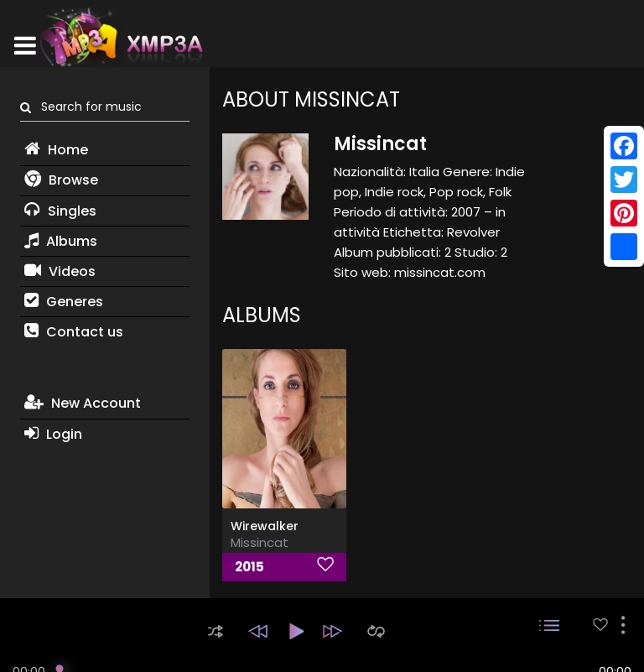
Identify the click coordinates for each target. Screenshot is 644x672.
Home (56, 150)
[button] (216, 631)
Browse (61, 180)
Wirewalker (265, 526)
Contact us (74, 332)
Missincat (260, 542)
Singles (60, 211)
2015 (249, 567)
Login (53, 434)
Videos (60, 271)
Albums (61, 241)
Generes (64, 302)
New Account (83, 403)
